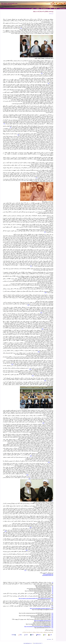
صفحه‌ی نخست (62, 9)
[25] (6, 531)
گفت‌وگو (55, 9)
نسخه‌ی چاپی (49, 639)
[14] (39, 352)
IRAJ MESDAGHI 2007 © (38, 643)
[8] (45, 232)
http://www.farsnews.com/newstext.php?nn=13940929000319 (37, 626)
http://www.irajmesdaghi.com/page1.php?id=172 (40, 608)
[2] (42, 73)
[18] (45, 381)
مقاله (50, 9)
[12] (41, 313)
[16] (30, 369)
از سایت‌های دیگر (44, 9)
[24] (31, 527)
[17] (33, 376)
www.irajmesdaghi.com (48, 574)
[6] (18, 135)
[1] (21, 28)
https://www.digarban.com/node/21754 (42, 620)
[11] (28, 305)
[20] (31, 456)
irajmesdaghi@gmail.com (48, 575)
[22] (27, 475)
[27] (25, 570)
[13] (43, 329)
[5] (11, 127)
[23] (29, 479)
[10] (46, 292)
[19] (43, 423)
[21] (49, 462)
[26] (27, 550)
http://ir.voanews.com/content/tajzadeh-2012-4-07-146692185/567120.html (35, 598)
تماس (32, 9)
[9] (31, 266)
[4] (4, 124)
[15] (12, 364)
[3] (48, 83)
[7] (37, 178)
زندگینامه (38, 9)
